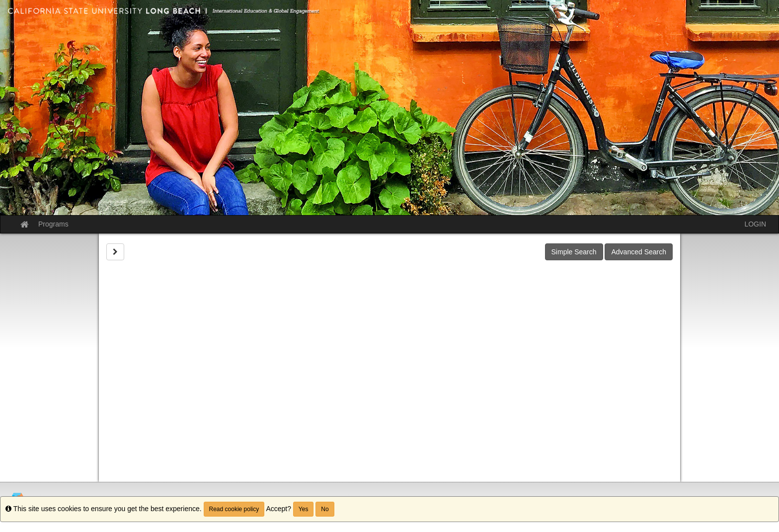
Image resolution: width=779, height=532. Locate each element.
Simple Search (574, 252)
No (325, 509)
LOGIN (755, 224)
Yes (304, 509)
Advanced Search (639, 252)
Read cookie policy (234, 509)
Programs (53, 224)
